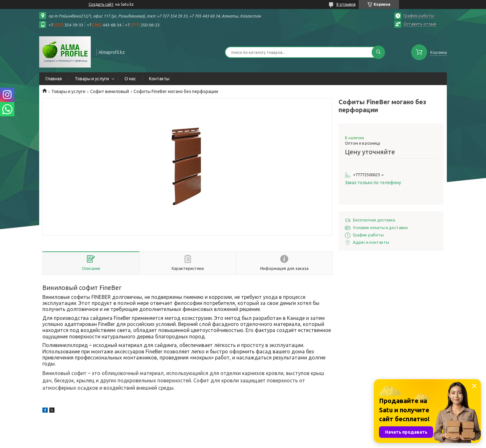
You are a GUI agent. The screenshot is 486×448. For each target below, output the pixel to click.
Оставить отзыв (420, 24)
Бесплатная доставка (374, 220)
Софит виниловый (110, 91)
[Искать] (378, 52)
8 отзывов (346, 4)
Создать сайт (101, 4)
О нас (130, 79)
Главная (54, 79)
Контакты (159, 79)
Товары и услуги (92, 79)
